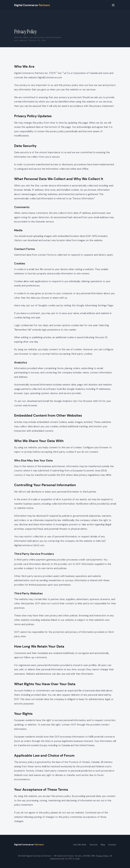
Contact (112, 845)
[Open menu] (113, 5)
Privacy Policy (102, 856)
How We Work (80, 845)
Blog (103, 845)
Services (94, 845)
